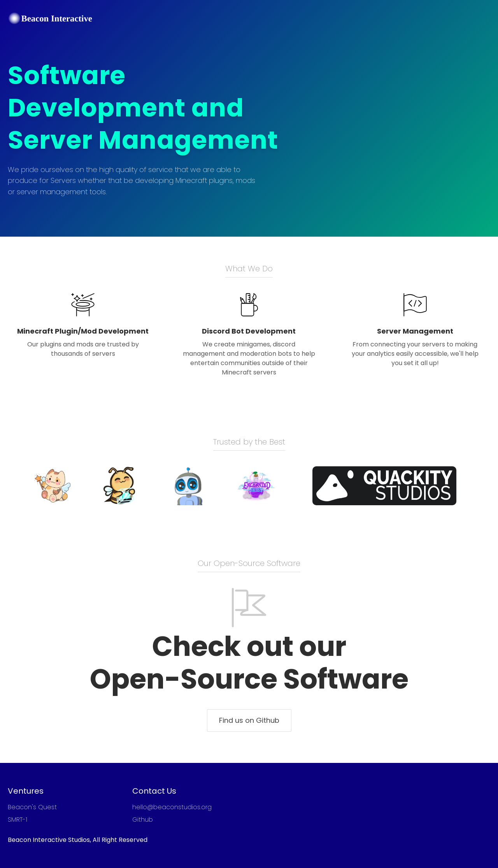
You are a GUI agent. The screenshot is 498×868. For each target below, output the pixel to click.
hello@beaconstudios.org (172, 807)
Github (143, 820)
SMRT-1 (18, 820)
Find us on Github (249, 720)
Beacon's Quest (32, 807)
